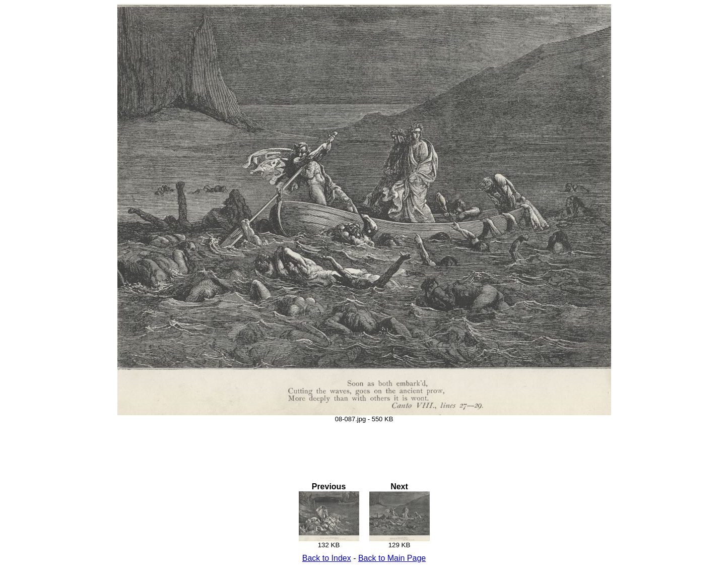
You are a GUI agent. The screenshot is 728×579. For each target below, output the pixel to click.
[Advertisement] (364, 445)
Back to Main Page (392, 558)
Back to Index (327, 558)
